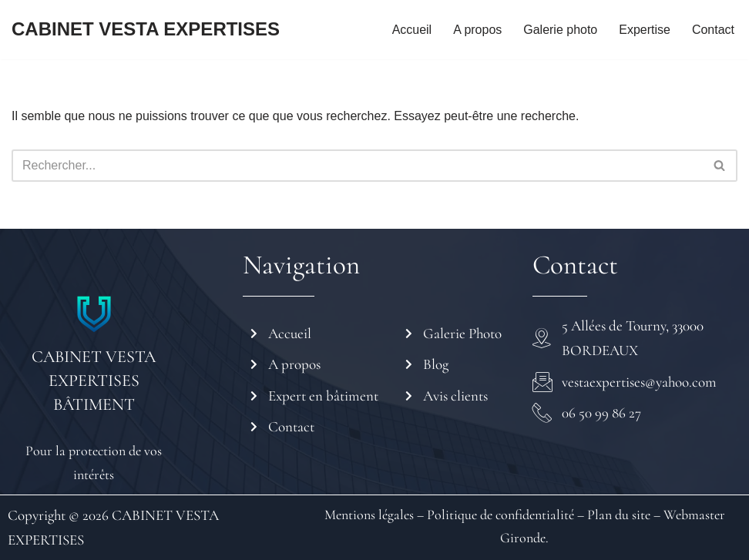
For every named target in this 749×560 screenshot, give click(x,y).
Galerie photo (560, 30)
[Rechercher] (357, 166)
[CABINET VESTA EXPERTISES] (146, 30)
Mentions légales (369, 515)
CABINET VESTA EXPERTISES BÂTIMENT (94, 381)
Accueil (411, 30)
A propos (477, 30)
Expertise (645, 30)
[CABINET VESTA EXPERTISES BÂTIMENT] (94, 314)
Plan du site (619, 515)
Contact (713, 30)
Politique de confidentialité (499, 515)
